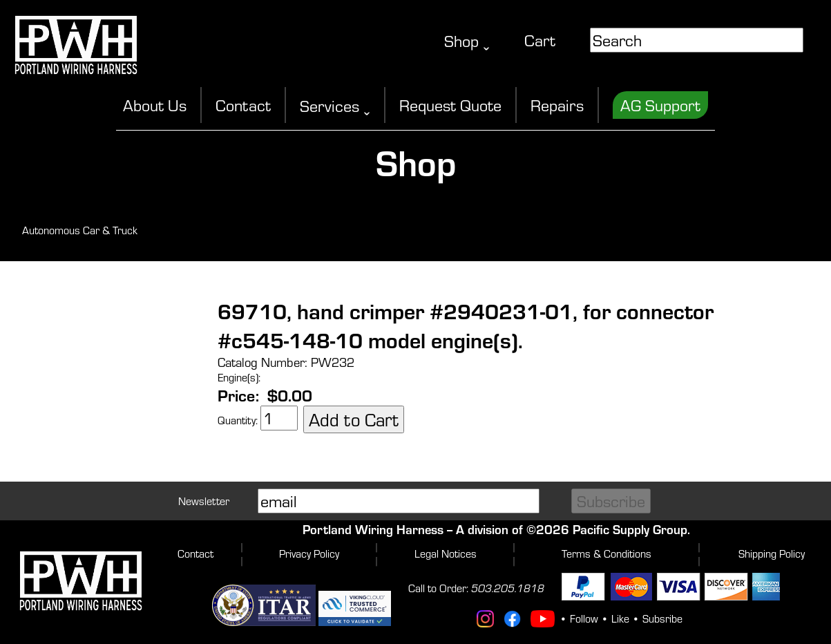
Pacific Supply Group (630, 529)
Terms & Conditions (606, 553)
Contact (243, 105)
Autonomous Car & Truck (80, 230)
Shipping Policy (772, 553)
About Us (155, 105)
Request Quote (450, 105)
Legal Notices (446, 553)
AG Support (660, 105)
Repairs (557, 105)
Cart (540, 40)
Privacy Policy (309, 553)
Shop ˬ (467, 41)
